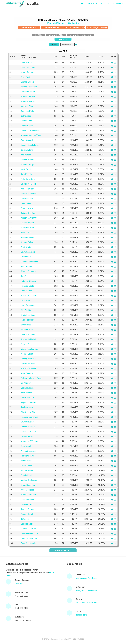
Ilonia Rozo (26, 519)
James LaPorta (27, 111)
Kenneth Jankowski (29, 262)
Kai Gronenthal (27, 237)
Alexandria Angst (28, 451)
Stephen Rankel (28, 96)
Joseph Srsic (26, 232)
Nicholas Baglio (27, 286)
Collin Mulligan (27, 388)
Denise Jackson (28, 427)
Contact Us (73, 23)
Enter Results (29, 27)
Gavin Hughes (27, 126)
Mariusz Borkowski (29, 480)
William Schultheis (29, 296)
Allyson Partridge (28, 271)
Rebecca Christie (28, 281)
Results (92, 3)
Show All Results (63, 550)
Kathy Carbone (27, 160)
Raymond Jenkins (28, 402)
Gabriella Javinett (28, 194)
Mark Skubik (26, 169)
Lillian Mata (26, 257)
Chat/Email (20, 584)
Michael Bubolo (27, 82)
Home (80, 3)
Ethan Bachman (28, 485)
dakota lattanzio (28, 150)
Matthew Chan (27, 106)
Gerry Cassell (27, 140)
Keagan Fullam (27, 242)
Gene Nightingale (28, 543)
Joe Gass (25, 276)
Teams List (63, 39)
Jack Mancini (26, 174)
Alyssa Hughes (27, 490)
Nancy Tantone (27, 72)
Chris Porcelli (26, 63)
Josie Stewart (27, 393)
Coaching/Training (97, 27)
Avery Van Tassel (28, 368)
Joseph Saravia (27, 509)
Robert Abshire (27, 456)
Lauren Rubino (27, 422)
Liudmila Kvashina (29, 538)
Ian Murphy (26, 383)
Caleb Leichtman (28, 334)
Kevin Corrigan (27, 223)
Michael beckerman (29, 349)
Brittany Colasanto (29, 87)
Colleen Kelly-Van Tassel (31, 378)
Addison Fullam (27, 228)
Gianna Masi (26, 291)
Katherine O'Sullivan (30, 441)
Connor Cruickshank (30, 145)
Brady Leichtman (28, 315)
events (105, 3)
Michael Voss (26, 466)
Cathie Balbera (27, 398)
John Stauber (27, 266)
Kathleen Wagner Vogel (31, 135)
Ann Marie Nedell (28, 339)
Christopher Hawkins (30, 130)
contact (118, 3)
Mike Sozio (25, 300)
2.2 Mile (38, 35)
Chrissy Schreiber (28, 359)
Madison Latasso (28, 432)
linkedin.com (81, 615)
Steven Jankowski (29, 252)
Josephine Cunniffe (29, 218)
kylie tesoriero (27, 504)
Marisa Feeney (27, 500)
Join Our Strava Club (74, 27)
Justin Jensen (27, 407)
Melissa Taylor (27, 436)
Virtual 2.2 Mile (56, 35)
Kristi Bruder (26, 247)
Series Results (52, 27)
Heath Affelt (26, 203)
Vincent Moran (27, 470)
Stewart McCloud (28, 184)
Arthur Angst (26, 461)
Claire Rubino (27, 198)
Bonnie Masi (26, 475)
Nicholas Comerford (29, 417)
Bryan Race (26, 325)
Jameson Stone (28, 189)
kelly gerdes (26, 116)
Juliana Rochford (28, 213)
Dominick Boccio (28, 364)
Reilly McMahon (28, 92)
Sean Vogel (26, 446)
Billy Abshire (26, 310)
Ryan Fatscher (27, 320)
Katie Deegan (27, 373)
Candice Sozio (27, 524)
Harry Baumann (28, 305)
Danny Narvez (27, 208)
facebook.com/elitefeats (86, 578)
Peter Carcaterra (28, 179)
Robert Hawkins (28, 101)
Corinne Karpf (27, 514)
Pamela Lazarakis (28, 529)
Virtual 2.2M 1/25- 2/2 (80, 35)
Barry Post (25, 77)
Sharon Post (26, 344)
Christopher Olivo (28, 412)
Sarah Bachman (28, 67)
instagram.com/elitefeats (86, 590)
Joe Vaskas (26, 155)
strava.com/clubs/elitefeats (87, 603)
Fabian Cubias (27, 330)
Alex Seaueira (27, 354)
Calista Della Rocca (29, 533)
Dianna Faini (26, 121)
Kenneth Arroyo (27, 165)
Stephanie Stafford (29, 495)
